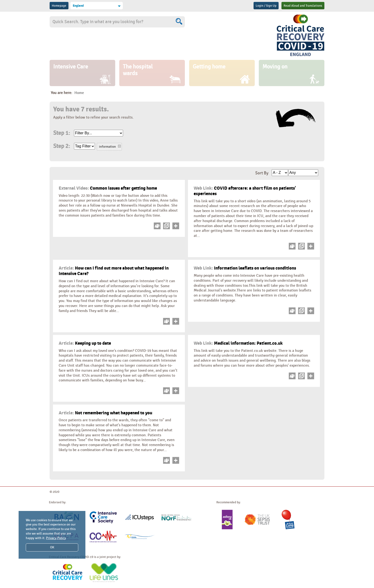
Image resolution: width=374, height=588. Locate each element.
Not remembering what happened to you (105, 413)
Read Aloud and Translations (303, 6)
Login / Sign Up (266, 6)
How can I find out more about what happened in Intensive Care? (114, 271)
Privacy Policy (56, 538)
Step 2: (62, 146)
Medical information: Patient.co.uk (238, 343)
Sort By (262, 173)
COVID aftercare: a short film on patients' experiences (245, 191)
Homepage (59, 6)
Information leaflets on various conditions (245, 268)
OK (52, 547)
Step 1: (62, 133)
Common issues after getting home (108, 188)
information (107, 147)
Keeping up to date (85, 343)
